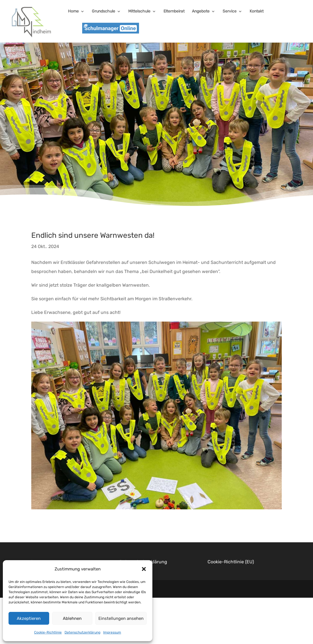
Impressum (112, 632)
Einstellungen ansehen (121, 618)
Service (230, 12)
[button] (144, 569)
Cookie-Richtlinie (48, 632)
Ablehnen (72, 618)
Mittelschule (139, 12)
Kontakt (257, 12)
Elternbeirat (174, 12)
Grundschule (103, 12)
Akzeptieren (29, 618)
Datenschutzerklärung (82, 632)
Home (73, 12)
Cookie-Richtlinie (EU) (231, 562)
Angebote (201, 12)
